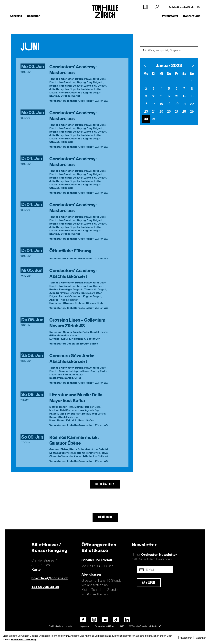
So (192, 74)
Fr (177, 74)
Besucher (33, 16)
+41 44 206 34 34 (45, 587)
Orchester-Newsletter (159, 555)
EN (199, 7)
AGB (122, 626)
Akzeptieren (186, 638)
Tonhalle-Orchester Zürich (181, 7)
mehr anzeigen (105, 484)
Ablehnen (201, 638)
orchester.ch (69, 626)
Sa (184, 74)
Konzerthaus (192, 16)
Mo (146, 74)
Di (154, 74)
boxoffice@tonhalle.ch (50, 578)
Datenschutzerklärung (105, 626)
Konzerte (16, 16)
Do (169, 74)
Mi (161, 74)
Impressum (85, 626)
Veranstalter (170, 16)
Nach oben (105, 517)
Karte (36, 570)
